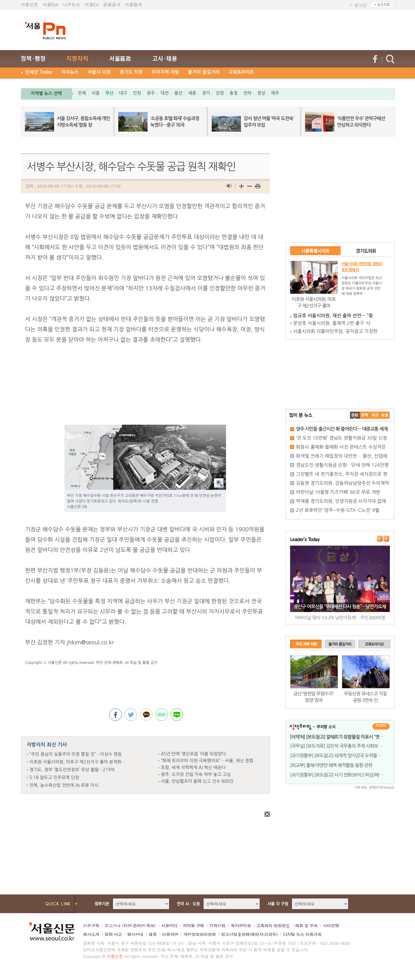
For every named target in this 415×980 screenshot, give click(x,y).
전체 (82, 93)
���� (355, 415)
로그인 (361, 5)
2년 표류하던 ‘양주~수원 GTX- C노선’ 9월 (338, 510)
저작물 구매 (193, 926)
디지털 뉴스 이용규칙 (302, 934)
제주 (275, 93)
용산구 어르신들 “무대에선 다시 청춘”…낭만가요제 (340, 607)
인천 (137, 93)
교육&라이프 (241, 72)
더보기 (381, 726)
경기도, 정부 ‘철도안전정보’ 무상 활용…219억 (72, 770)
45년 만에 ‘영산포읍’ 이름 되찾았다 (193, 754)
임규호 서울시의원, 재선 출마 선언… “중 (333, 316)
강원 (220, 93)
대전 (164, 93)
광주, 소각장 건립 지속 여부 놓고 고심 (196, 774)
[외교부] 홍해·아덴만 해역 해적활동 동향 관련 (331, 765)
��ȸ (385, 415)
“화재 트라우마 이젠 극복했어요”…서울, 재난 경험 (207, 761)
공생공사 (112, 4)
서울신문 (30, 4)
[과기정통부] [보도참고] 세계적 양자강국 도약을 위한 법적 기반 (347, 756)
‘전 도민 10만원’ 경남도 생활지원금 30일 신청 (342, 438)
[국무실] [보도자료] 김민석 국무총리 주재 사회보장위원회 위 (345, 746)
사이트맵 (331, 926)
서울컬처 (134, 4)
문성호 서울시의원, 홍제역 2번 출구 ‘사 (332, 323)
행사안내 (135, 934)
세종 (192, 93)
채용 (153, 934)
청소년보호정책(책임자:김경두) (249, 934)
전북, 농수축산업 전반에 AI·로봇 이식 (64, 785)
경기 (206, 93)
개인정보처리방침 (200, 934)
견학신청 (217, 926)
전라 (247, 93)
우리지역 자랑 (165, 72)
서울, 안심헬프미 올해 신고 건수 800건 (197, 781)
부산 (109, 93)
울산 (178, 93)
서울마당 (169, 926)
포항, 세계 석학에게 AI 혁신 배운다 (193, 768)
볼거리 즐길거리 (204, 72)
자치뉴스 (70, 72)
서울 (96, 93)
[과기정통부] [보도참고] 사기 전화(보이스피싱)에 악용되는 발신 (348, 775)
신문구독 (91, 926)
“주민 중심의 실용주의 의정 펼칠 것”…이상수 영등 (76, 754)
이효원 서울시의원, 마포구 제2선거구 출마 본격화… (78, 762)
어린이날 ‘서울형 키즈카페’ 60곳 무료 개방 (338, 492)
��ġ (365, 415)
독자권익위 (241, 926)
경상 (261, 93)
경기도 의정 (131, 72)
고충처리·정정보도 (273, 926)
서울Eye (51, 4)
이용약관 (170, 934)
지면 (127, 926)
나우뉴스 (72, 4)
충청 (233, 93)
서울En (92, 4)
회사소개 (91, 934)
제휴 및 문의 (306, 926)
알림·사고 (113, 934)
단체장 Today (39, 72)
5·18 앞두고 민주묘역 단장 (54, 777)
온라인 (139, 926)
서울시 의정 (99, 72)
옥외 (150, 926)
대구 (123, 93)
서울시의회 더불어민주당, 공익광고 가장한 (335, 331)
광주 (151, 93)
